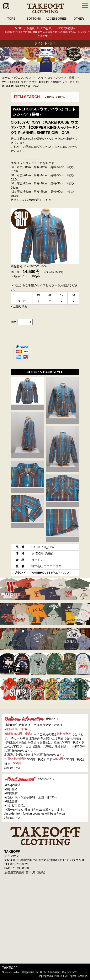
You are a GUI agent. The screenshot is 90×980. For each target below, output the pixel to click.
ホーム (6, 78)
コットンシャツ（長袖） (62, 78)
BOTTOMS (34, 19)
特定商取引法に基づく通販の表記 (41, 972)
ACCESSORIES (56, 19)
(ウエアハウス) (23, 78)
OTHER (79, 19)
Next (85, 60)
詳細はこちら (13, 768)
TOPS (11, 19)
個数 (14, 322)
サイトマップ (69, 972)
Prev (5, 60)
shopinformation (11, 972)
